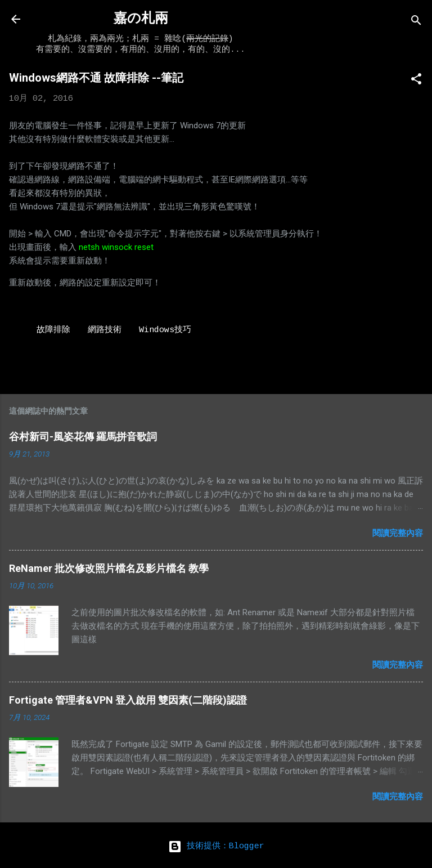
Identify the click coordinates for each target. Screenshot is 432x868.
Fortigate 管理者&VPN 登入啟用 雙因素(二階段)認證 (128, 700)
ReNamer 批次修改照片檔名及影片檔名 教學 (109, 568)
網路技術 (105, 330)
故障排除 (53, 330)
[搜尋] (416, 23)
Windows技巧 (165, 330)
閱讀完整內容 (398, 533)
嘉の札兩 (141, 19)
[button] (416, 81)
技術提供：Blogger (216, 846)
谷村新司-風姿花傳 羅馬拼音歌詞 (83, 437)
